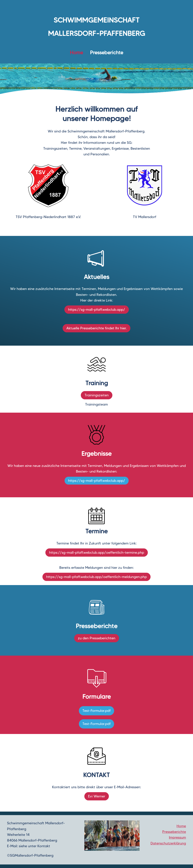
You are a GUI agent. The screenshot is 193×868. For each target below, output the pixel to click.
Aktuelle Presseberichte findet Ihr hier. (96, 328)
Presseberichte (107, 53)
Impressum (177, 837)
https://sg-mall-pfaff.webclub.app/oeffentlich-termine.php (97, 553)
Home (181, 826)
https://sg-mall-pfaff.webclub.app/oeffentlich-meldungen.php (96, 577)
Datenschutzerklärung (168, 843)
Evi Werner (97, 796)
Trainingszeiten (97, 395)
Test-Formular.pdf (96, 711)
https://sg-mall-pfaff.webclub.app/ (97, 310)
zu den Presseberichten (97, 638)
